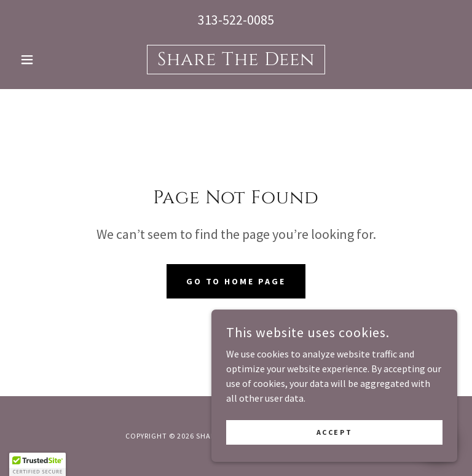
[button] (48, 60)
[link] (236, 61)
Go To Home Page (236, 281)
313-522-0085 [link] (236, 20)
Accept (334, 449)
